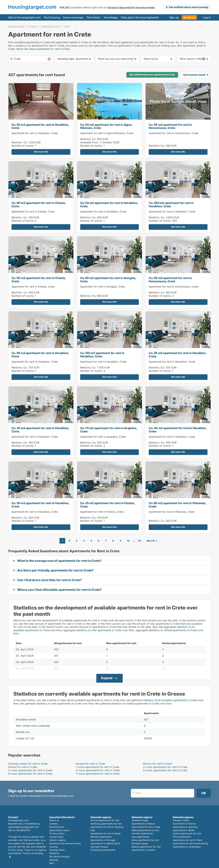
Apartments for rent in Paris (188, 840)
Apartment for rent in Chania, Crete (33, 212)
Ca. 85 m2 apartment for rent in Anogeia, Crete (108, 280)
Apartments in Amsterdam (187, 847)
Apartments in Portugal (103, 840)
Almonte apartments (142, 833)
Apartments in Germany (185, 827)
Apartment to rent (50, 26)
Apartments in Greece (143, 824)
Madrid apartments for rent (146, 847)
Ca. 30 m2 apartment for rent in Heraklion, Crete (40, 430)
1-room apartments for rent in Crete (98, 767)
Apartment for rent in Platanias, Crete (172, 512)
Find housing (52, 17)
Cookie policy (57, 837)
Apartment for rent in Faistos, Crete (102, 512)
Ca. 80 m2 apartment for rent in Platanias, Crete (177, 505)
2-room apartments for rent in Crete (165, 767)
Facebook (10, 857)
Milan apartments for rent (145, 830)
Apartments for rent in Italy (146, 827)
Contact (54, 824)
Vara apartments (141, 837)
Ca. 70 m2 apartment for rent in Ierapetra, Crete (109, 430)
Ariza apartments (182, 837)
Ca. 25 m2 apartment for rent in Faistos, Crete (108, 505)
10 (128, 541)
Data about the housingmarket (140, 17)
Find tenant (94, 17)
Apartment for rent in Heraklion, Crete (35, 133)
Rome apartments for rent (145, 840)
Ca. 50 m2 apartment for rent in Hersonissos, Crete (170, 126)
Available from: (89, 142)
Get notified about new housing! (189, 7)
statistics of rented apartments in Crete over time (141, 703)
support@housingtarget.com (23, 827)
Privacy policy (57, 833)
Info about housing (59, 857)
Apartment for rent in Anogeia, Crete (103, 287)
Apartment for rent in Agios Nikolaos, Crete (107, 133)
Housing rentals (16, 26)
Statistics (54, 853)
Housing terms (57, 850)
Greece (33, 26)
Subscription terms (59, 830)
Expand (107, 678)
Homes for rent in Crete (23, 767)
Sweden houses (140, 820)
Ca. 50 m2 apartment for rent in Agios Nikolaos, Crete (106, 126)
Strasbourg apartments (103, 850)
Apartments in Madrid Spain (105, 843)
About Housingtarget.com (24, 17)
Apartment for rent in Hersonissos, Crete (174, 133)
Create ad (189, 17)
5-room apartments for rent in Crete (165, 770)
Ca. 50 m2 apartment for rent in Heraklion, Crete (109, 205)
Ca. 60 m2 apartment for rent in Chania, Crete (39, 280)
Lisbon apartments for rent (187, 833)
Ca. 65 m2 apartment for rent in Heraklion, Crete (40, 355)
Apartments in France (184, 824)
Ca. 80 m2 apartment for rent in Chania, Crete (39, 205)
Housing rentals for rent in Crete (28, 764)
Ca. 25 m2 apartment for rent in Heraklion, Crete (177, 355)
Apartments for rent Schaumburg (190, 843)
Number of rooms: (23, 146)
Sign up (174, 17)
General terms (57, 827)
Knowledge (111, 17)
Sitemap (54, 860)
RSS (52, 863)
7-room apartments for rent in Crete (98, 774)
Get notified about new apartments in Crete (152, 75)
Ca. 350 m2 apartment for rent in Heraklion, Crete (171, 205)
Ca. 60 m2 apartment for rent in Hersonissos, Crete (170, 280)
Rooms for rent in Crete (158, 764)
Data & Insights (57, 840)
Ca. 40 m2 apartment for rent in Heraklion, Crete (178, 430)
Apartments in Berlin (184, 830)
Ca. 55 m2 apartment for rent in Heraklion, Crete (40, 126)
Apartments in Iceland (143, 850)
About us (54, 820)
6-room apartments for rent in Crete (30, 774)
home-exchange (73, 17)
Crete (67, 26)
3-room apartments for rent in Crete (30, 770)
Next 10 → (152, 541)
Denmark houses (99, 847)
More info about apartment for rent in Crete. (43, 49)
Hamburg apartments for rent (106, 824)
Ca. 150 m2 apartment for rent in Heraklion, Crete (102, 355)
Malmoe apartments (101, 837)
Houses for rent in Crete (91, 764)
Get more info (41, 152)
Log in (207, 17)
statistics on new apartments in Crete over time (105, 630)
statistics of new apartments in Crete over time (65, 703)
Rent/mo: (17, 142)
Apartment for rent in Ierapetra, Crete (103, 437)
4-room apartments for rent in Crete (98, 770)
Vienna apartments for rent (105, 820)
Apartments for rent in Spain (106, 833)
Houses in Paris (181, 820)
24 (139, 541)
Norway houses (140, 843)
